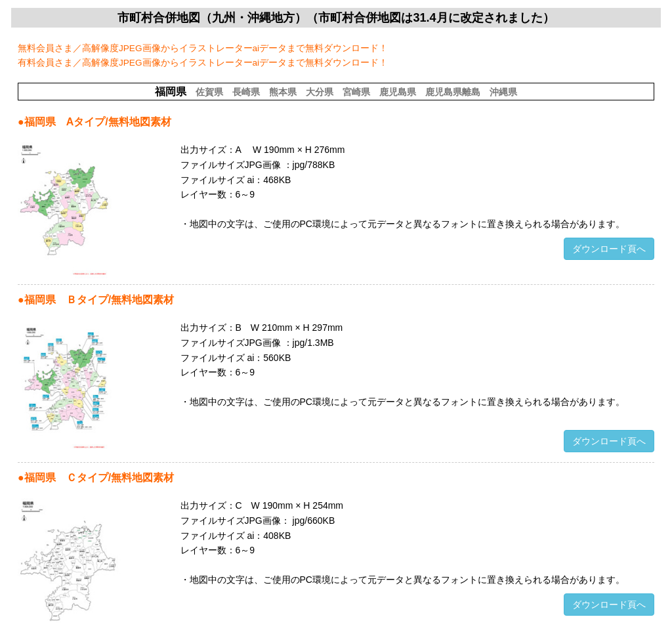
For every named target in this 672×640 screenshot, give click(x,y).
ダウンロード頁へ (609, 249)
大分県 (320, 92)
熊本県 (283, 92)
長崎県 (246, 92)
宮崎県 (356, 92)
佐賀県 (209, 92)
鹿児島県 (398, 92)
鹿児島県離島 (453, 92)
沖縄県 (503, 92)
